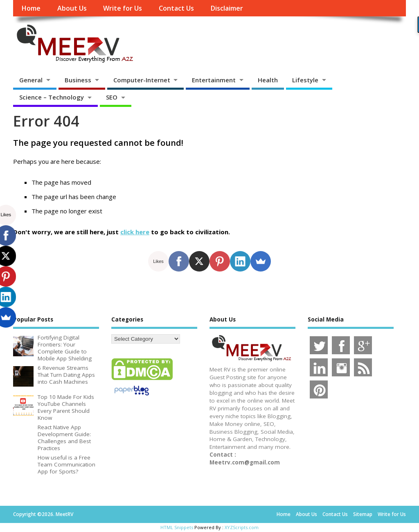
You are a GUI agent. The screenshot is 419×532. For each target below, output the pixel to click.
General (31, 80)
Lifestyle (305, 80)
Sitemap (363, 514)
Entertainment (214, 80)
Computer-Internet (142, 80)
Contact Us (176, 8)
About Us (72, 8)
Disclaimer (227, 8)
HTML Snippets (177, 527)
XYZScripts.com (242, 527)
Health (268, 80)
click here (135, 232)
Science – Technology (52, 97)
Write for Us (123, 8)
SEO (112, 97)
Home (31, 8)
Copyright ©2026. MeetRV (43, 514)
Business (78, 80)
